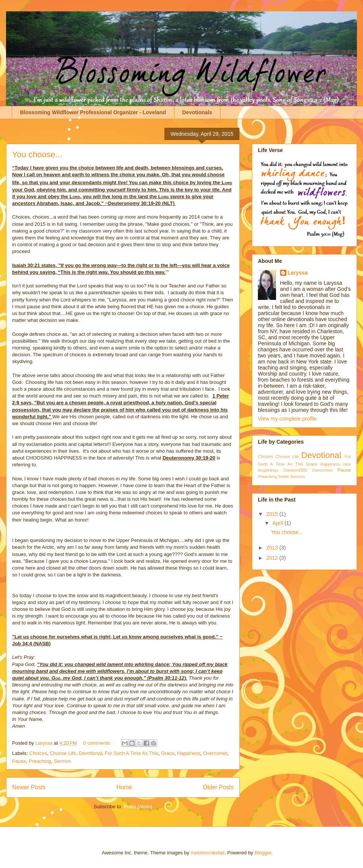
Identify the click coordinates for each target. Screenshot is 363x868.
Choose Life (63, 753)
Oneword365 (295, 470)
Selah (284, 477)
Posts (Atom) (138, 807)
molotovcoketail (208, 853)
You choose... (37, 155)
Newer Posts (29, 787)
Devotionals (197, 112)
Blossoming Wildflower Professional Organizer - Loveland (93, 112)
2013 (273, 548)
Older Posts (218, 787)
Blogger (263, 853)
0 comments (97, 743)
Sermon (62, 761)
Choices (38, 753)
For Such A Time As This (131, 753)
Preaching (40, 761)
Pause (19, 761)
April (278, 523)
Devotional (90, 753)
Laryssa (44, 743)
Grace (168, 753)
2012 (273, 558)
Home (124, 787)
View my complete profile (287, 419)
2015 (273, 514)
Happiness (188, 753)
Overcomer (215, 753)
